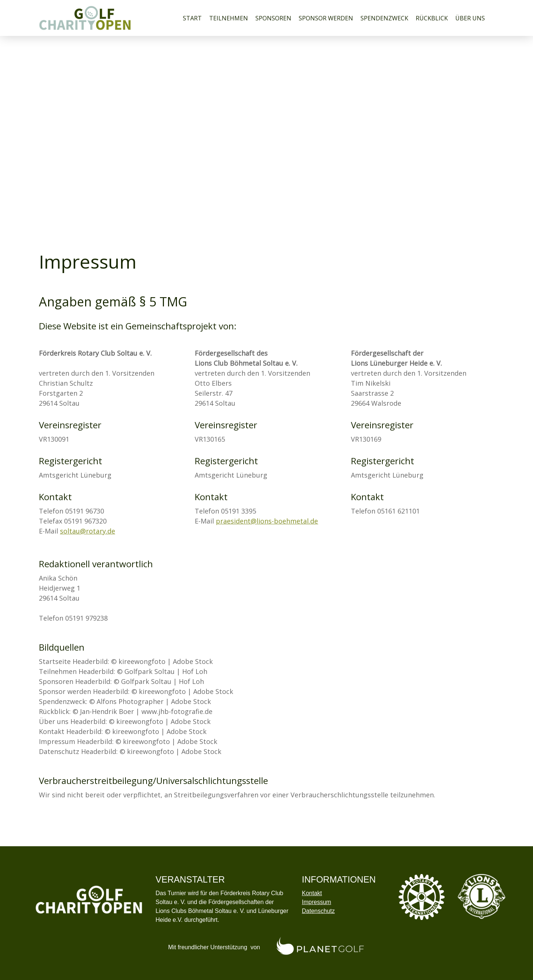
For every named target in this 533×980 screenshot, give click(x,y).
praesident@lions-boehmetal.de (267, 521)
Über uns (470, 18)
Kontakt (312, 893)
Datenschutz (318, 911)
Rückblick (432, 18)
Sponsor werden (326, 18)
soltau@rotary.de (88, 531)
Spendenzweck (384, 18)
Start (192, 18)
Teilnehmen (229, 18)
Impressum (316, 902)
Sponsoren (273, 18)
